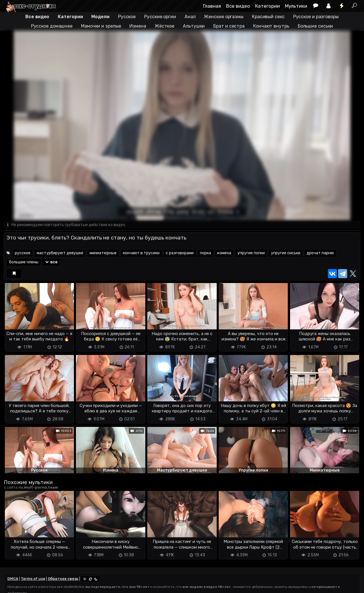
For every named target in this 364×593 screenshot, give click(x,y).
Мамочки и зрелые (101, 26)
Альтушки (194, 26)
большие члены (24, 262)
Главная (212, 6)
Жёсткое (165, 26)
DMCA (13, 579)
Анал (190, 17)
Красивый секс (268, 17)
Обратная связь (63, 579)
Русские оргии (160, 17)
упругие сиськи (286, 253)
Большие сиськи (316, 26)
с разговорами (180, 253)
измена (224, 253)
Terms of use (33, 579)
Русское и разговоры (316, 17)
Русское (127, 17)
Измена (138, 26)
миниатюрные (103, 253)
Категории (267, 6)
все (51, 262)
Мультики (296, 6)
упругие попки (251, 253)
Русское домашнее (52, 26)
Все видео (238, 6)
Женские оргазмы (224, 17)
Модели (100, 17)
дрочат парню (320, 253)
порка (205, 253)
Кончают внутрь (271, 26)
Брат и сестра (229, 26)
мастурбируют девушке (60, 253)
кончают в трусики (141, 253)
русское (23, 253)
